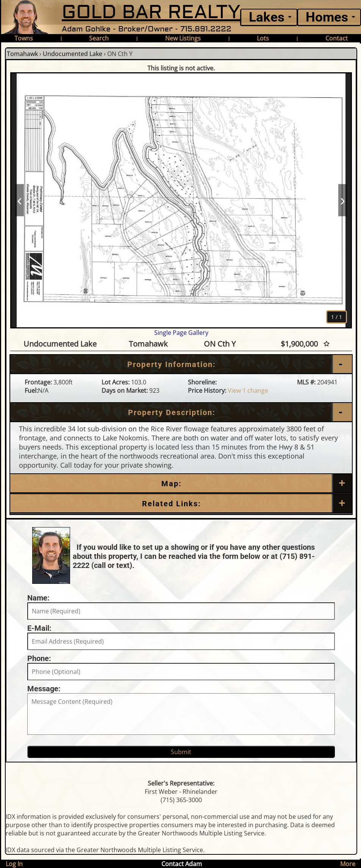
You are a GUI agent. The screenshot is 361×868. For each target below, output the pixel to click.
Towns (24, 38)
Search (99, 38)
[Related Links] (181, 504)
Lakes (267, 17)
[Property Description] (181, 412)
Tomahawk (22, 54)
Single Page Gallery (181, 333)
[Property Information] (181, 364)
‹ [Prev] (20, 200)
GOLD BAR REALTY (151, 12)
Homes (327, 17)
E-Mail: (39, 628)
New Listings (183, 38)
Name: (38, 598)
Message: (44, 689)
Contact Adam (182, 864)
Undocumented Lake (73, 54)
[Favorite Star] (327, 344)
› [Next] (343, 200)
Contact (337, 38)
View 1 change (248, 390)
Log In (14, 864)
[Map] (181, 484)
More (348, 864)
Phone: (39, 658)
